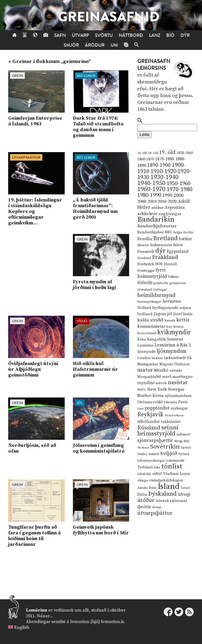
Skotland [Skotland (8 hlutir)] (143, 448)
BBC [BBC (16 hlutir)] (169, 232)
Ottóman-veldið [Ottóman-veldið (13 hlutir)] (150, 402)
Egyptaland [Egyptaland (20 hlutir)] (178, 252)
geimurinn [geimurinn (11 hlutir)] (178, 283)
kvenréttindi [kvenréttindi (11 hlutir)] (147, 333)
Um (114, 45)
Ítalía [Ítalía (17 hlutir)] (142, 495)
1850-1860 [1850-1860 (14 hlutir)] (185, 153)
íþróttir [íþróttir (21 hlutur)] (144, 507)
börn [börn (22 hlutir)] (178, 245)
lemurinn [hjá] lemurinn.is (97, 622)
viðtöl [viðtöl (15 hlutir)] (157, 474)
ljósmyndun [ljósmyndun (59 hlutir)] (172, 351)
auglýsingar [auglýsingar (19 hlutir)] (170, 214)
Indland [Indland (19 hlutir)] (145, 314)
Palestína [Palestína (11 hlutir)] (170, 402)
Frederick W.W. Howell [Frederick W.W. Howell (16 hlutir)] (157, 264)
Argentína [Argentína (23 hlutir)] (175, 207)
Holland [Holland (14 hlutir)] (144, 308)
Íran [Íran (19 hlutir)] (153, 488)
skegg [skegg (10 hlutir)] (178, 441)
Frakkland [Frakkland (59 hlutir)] (165, 257)
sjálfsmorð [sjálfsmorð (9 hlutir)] (183, 435)
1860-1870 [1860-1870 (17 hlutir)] (146, 159)
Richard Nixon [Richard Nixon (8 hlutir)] (174, 416)
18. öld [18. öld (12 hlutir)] (153, 153)
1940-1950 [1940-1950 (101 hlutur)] (151, 183)
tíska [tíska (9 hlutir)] (157, 468)
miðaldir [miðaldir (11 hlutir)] (176, 371)
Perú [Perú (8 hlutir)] (140, 409)
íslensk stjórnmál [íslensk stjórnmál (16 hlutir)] (171, 501)
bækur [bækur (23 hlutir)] (185, 239)
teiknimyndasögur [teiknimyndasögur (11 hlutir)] (151, 461)
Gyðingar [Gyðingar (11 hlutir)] (160, 290)
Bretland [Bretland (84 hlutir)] (165, 238)
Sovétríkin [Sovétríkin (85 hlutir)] (165, 447)
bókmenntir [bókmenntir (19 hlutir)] (161, 245)
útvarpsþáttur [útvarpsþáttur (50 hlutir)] (155, 513)
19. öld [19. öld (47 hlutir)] (167, 153)
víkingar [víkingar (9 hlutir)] (143, 481)
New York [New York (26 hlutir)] (157, 389)
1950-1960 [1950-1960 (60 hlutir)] (178, 183)
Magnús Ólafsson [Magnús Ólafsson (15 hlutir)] (174, 364)
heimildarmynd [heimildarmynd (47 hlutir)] (156, 295)
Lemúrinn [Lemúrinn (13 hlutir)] (145, 345)
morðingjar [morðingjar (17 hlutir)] (183, 377)
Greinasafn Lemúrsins (154, 65)
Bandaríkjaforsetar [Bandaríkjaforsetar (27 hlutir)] (157, 226)
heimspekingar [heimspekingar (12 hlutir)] (149, 302)
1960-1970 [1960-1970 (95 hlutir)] (151, 189)
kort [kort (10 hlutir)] (169, 327)
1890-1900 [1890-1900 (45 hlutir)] (159, 165)
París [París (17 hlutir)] (183, 402)
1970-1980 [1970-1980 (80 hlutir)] (179, 189)
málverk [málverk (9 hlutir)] (161, 383)
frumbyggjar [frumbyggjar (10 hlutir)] (146, 271)
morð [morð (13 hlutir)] (167, 377)
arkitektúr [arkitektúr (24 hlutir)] (147, 214)
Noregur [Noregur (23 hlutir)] (176, 389)
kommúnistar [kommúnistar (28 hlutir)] (151, 326)
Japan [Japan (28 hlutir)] (160, 314)
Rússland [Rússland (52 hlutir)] (149, 428)
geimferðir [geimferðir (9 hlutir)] (161, 283)
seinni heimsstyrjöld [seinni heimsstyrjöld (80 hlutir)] (158, 431)
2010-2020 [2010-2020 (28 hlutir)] (167, 201)
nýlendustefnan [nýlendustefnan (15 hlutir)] (178, 396)
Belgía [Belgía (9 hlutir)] (178, 233)
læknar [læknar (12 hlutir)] (157, 358)
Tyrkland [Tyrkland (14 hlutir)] (145, 467)
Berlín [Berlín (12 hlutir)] (188, 232)
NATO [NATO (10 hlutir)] (142, 390)
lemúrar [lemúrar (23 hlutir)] (175, 339)
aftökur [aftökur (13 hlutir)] (158, 208)
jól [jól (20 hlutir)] (170, 314)
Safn (60, 35)
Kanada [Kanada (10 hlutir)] (170, 321)
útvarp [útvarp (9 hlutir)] (157, 507)
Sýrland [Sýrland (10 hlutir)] (184, 454)
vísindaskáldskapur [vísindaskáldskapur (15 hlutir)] (166, 480)
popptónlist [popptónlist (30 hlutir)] (157, 408)
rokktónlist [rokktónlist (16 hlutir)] (171, 422)
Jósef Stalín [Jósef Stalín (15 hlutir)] (183, 314)
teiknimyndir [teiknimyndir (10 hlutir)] (175, 461)
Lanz (155, 35)
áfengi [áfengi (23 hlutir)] (184, 494)
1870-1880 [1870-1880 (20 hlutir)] (165, 159)
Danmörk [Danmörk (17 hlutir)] (146, 252)
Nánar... (45, 616)
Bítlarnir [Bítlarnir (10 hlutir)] (143, 245)
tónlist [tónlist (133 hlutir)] (172, 466)
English (22, 627)
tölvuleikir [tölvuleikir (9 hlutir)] (144, 474)
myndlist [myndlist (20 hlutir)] (146, 383)
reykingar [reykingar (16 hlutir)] (179, 408)
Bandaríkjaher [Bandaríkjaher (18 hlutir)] (151, 232)
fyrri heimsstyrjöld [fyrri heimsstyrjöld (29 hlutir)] (152, 273)
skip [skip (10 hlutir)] (186, 441)
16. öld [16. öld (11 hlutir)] (142, 153)
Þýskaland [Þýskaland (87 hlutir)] (162, 494)
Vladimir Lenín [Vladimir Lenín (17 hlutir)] (177, 474)
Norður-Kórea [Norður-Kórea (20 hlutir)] (151, 396)
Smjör (71, 45)
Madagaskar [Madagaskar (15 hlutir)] (148, 364)
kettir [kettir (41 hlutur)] (183, 320)
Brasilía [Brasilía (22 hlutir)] (145, 239)
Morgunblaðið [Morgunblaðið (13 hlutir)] (149, 377)
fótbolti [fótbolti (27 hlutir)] (145, 283)
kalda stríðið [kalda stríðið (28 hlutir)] (150, 320)
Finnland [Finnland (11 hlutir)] (144, 258)
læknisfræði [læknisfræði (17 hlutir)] (175, 358)
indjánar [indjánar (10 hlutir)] (186, 308)
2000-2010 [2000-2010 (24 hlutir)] (147, 201)
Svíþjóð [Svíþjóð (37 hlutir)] (169, 454)
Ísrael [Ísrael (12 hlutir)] (185, 488)
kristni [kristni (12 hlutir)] (178, 327)
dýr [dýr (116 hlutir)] (161, 251)
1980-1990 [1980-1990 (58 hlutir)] (149, 195)
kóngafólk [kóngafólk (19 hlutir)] (157, 339)
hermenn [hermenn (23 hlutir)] (172, 301)
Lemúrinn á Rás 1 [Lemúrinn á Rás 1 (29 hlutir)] (173, 345)
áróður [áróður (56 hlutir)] (146, 500)
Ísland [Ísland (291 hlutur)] (169, 487)
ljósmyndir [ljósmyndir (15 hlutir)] (146, 352)
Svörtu (104, 35)
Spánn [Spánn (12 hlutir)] (186, 447)
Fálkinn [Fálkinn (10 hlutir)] (173, 277)
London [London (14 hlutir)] (144, 358)
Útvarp (80, 35)
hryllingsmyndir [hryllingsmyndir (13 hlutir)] (165, 308)
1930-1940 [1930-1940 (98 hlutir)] (164, 177)
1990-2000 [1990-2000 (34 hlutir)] (173, 195)
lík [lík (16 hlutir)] (189, 358)
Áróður (95, 45)
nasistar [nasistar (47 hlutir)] (178, 383)
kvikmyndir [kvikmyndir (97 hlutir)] (174, 332)
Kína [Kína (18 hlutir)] (142, 339)
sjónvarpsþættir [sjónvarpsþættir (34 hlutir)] (155, 441)
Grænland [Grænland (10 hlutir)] (145, 290)
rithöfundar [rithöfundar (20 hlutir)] (148, 422)
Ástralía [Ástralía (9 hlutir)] (142, 488)
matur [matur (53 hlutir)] (145, 370)
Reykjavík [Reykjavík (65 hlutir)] (150, 415)
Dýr (185, 35)
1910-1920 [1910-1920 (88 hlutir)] (163, 171)
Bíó (170, 35)
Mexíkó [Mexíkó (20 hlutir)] (161, 370)
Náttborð (131, 35)
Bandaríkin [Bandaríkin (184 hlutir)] (156, 219)
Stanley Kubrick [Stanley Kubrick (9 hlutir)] (148, 454)
